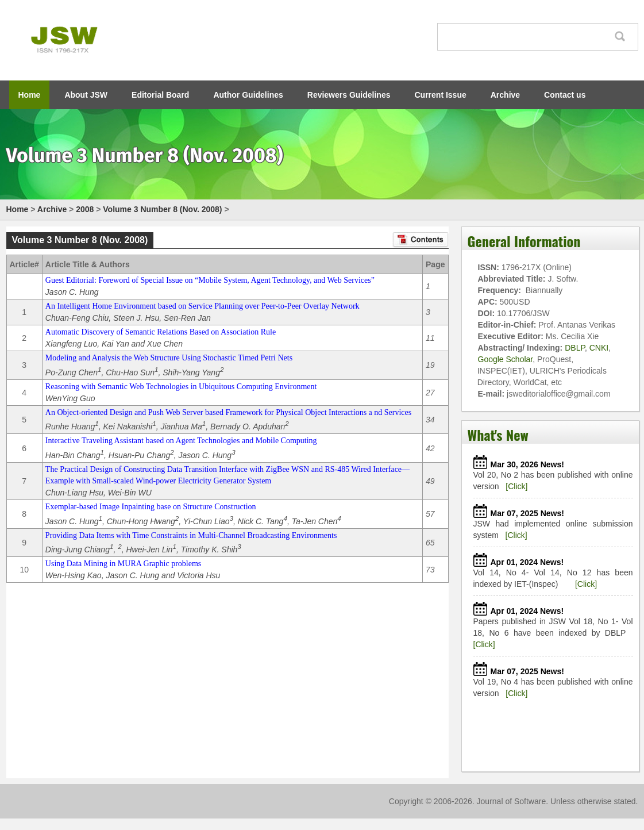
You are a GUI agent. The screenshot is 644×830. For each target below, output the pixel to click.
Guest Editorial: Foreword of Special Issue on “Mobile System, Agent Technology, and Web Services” (210, 280)
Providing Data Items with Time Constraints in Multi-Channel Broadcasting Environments (191, 535)
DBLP (575, 348)
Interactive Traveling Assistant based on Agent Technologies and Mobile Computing (181, 441)
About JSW (86, 95)
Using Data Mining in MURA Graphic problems (123, 564)
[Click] (516, 486)
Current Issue (441, 95)
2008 (85, 209)
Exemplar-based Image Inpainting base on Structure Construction (151, 507)
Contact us (565, 95)
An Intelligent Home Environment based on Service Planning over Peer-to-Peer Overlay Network (203, 306)
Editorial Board (160, 95)
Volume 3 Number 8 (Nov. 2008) (162, 209)
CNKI (599, 348)
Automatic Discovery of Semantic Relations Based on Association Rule (161, 332)
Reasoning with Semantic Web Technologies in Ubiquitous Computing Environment (181, 387)
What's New (498, 435)
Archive (505, 95)
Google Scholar (506, 359)
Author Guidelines (248, 95)
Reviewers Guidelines (349, 95)
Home (30, 95)
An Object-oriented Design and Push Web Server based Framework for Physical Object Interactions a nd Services (228, 412)
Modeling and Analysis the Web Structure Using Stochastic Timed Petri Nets (169, 358)
